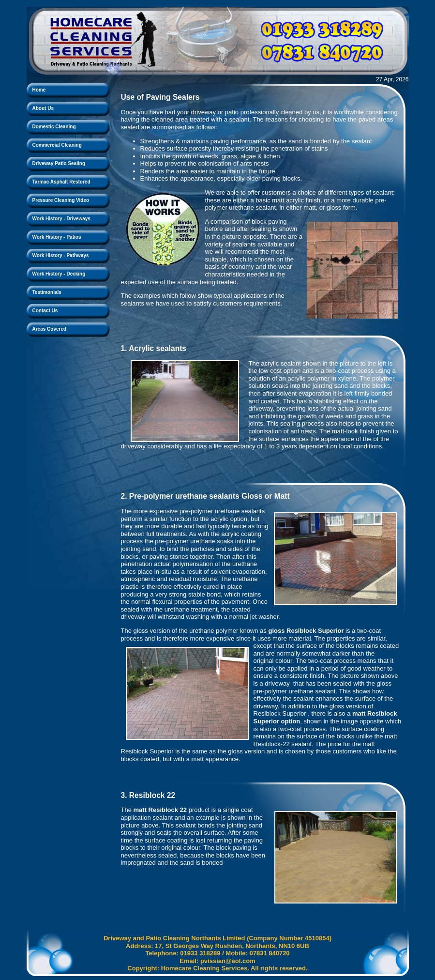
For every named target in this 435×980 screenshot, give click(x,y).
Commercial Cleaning (57, 145)
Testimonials (47, 292)
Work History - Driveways (61, 219)
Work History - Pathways (61, 255)
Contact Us (45, 311)
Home (39, 90)
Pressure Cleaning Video (61, 200)
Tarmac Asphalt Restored (61, 182)
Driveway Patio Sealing (59, 163)
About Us (43, 108)
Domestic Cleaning (54, 127)
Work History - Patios (57, 237)
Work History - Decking (59, 274)
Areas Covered (50, 329)
